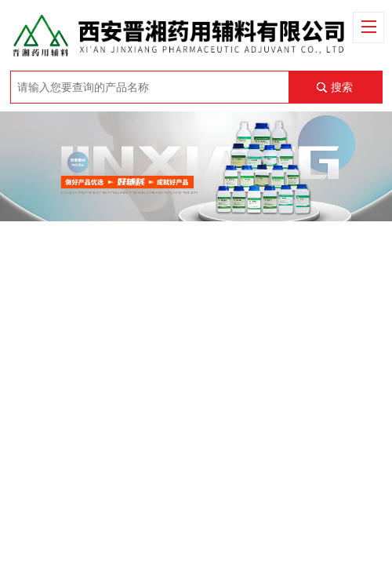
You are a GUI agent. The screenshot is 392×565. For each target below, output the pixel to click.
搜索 (342, 87)
